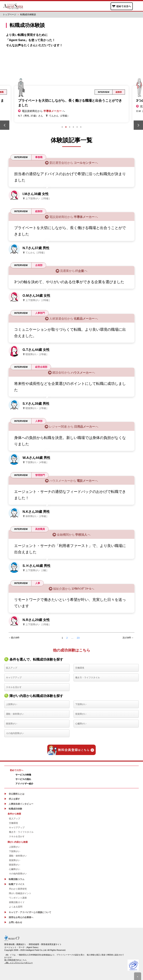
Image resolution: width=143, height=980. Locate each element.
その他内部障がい (15, 733)
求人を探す (14, 799)
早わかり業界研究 (18, 889)
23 (78, 638)
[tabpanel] (71, 104)
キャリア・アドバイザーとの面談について (30, 912)
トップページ (9, 15)
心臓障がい (81, 724)
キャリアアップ (14, 678)
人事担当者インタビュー (21, 804)
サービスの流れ (23, 779)
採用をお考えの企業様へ (21, 917)
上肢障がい (12, 704)
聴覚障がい (12, 724)
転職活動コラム (17, 879)
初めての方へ (17, 770)
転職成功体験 (15, 809)
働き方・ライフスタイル (88, 678)
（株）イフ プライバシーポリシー (19, 963)
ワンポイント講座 (18, 898)
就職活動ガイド (17, 902)
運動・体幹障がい (15, 714)
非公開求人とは (17, 794)
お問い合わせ (15, 922)
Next (138, 125)
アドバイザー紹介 (24, 784)
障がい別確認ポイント (20, 893)
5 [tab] (77, 127)
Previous (5, 125)
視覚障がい (81, 714)
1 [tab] (62, 127)
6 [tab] (81, 127)
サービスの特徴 (23, 775)
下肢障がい (81, 704)
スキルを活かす (14, 687)
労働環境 (80, 668)
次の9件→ (128, 638)
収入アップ (12, 668)
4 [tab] (73, 127)
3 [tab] (70, 127)
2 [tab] (66, 127)
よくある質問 (16, 907)
